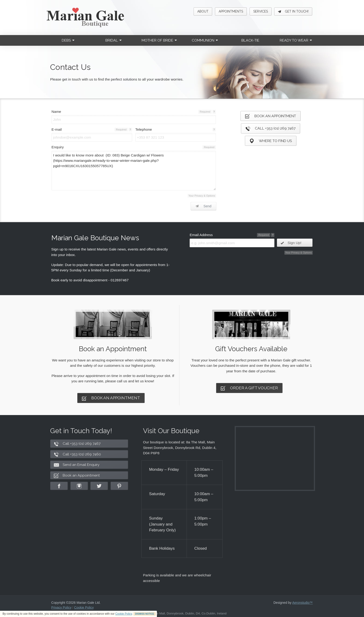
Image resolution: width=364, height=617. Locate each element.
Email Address (201, 235)
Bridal (114, 40)
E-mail (57, 129)
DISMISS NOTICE (145, 614)
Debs (68, 40)
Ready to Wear (296, 40)
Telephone (144, 129)
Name (56, 112)
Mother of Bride (159, 40)
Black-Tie (250, 40)
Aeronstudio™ (303, 603)
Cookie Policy (124, 614)
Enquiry (58, 147)
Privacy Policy (61, 607)
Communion (205, 40)
